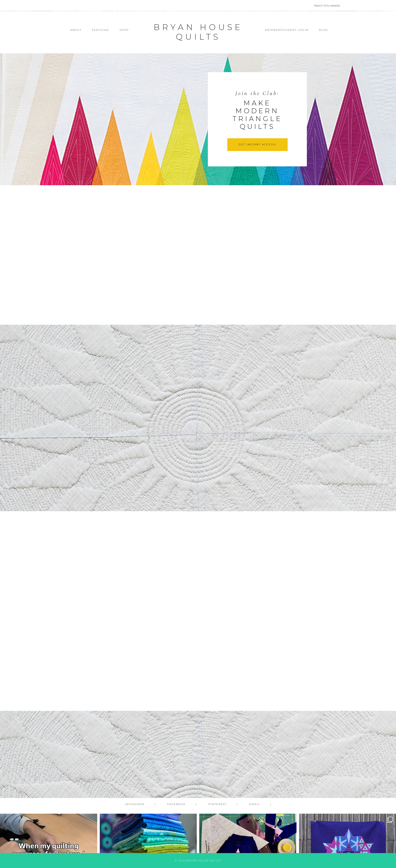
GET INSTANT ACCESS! (257, 145)
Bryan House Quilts (198, 32)
